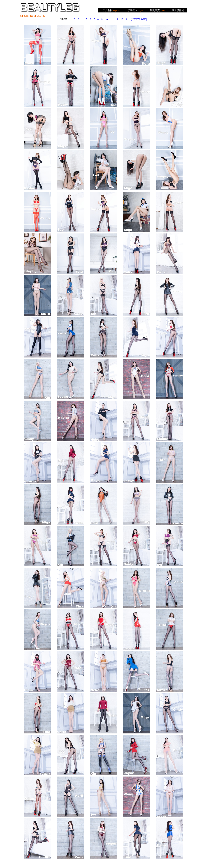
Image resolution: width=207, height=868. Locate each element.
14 (127, 19)
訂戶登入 (132, 10)
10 (106, 19)
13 (122, 19)
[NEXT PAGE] (139, 19)
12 (117, 19)
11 (112, 19)
